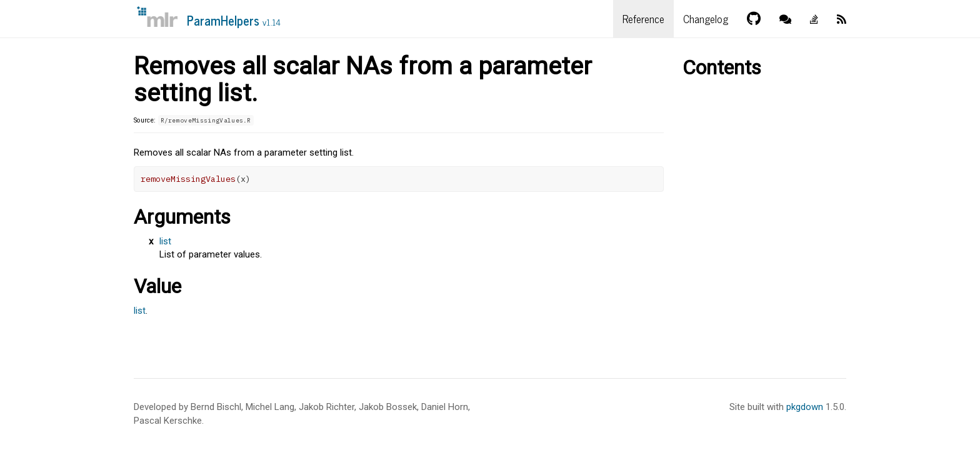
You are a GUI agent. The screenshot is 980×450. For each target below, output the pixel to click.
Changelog (706, 19)
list (165, 241)
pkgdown (805, 407)
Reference (643, 19)
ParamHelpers (234, 20)
